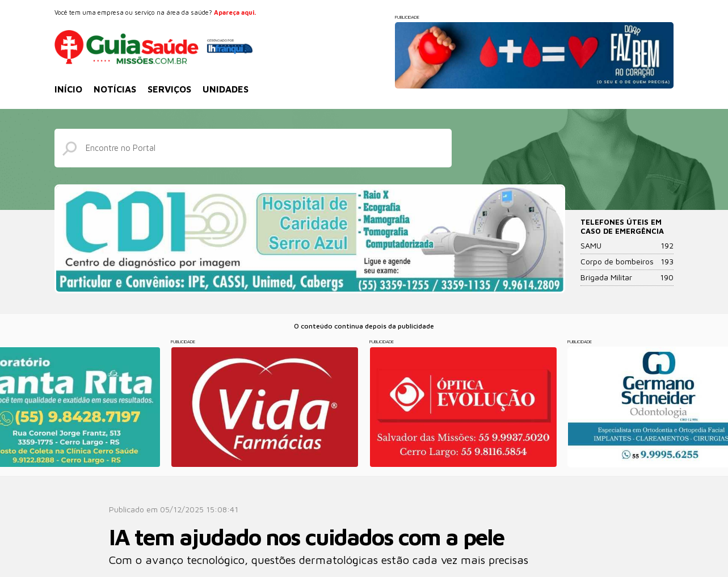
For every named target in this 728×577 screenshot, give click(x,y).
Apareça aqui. (235, 12)
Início (68, 89)
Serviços (169, 89)
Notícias (115, 89)
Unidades (226, 89)
